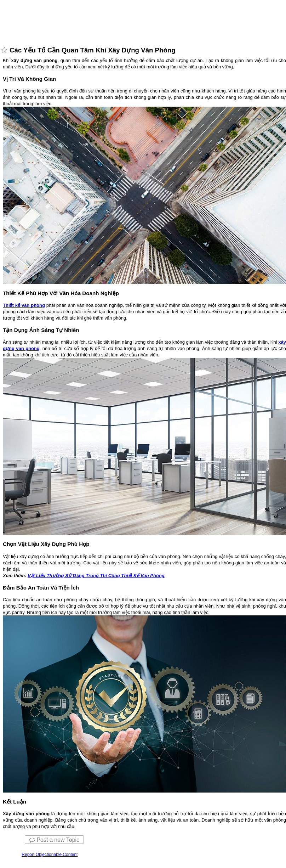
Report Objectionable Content (50, 855)
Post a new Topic (54, 840)
